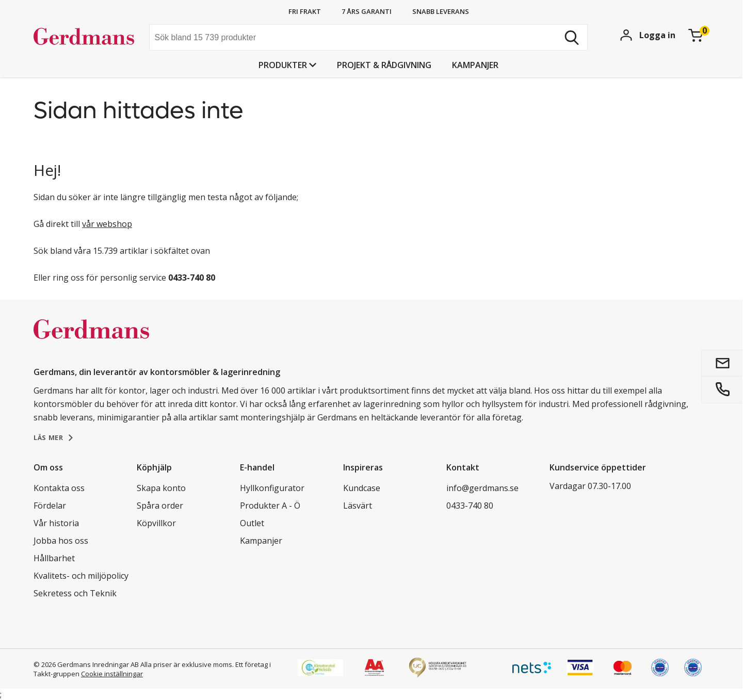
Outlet (252, 523)
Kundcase (362, 488)
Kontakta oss (59, 488)
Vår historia (56, 523)
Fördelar (50, 506)
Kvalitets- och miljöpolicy (81, 576)
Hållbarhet (54, 558)
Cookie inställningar (112, 674)
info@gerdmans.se (482, 488)
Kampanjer (475, 65)
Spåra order (160, 506)
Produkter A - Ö (270, 506)
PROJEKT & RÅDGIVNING (384, 65)
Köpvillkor (156, 523)
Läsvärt (358, 506)
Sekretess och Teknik (75, 593)
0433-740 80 (470, 506)
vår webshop (107, 224)
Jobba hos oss (61, 541)
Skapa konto (161, 488)
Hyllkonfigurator (272, 488)
